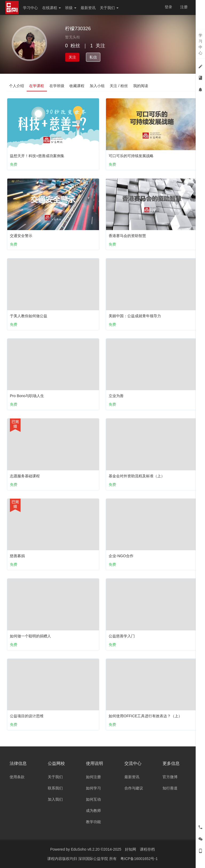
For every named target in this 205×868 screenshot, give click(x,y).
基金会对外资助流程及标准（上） (137, 476)
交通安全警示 (21, 236)
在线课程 (52, 8)
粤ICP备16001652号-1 (139, 859)
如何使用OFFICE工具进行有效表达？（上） (145, 716)
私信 (93, 57)
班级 (71, 8)
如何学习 (93, 788)
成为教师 (93, 811)
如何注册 (93, 777)
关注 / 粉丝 (120, 86)
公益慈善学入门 (122, 636)
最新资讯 (88, 8)
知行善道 (170, 788)
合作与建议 (134, 788)
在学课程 (37, 86)
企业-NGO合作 (121, 556)
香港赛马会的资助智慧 (127, 236)
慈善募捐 (17, 556)
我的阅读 (141, 86)
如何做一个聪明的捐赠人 (30, 636)
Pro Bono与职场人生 (27, 396)
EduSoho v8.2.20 (85, 849)
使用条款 (17, 777)
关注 (72, 57)
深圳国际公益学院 (94, 859)
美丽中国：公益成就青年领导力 (135, 316)
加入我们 (55, 799)
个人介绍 (17, 86)
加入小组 (98, 86)
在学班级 (57, 86)
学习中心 (30, 8)
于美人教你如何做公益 (29, 316)
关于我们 (109, 8)
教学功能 (93, 822)
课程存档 (147, 849)
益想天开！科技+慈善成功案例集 (37, 156)
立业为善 (116, 396)
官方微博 (170, 777)
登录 (168, 7)
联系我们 (55, 788)
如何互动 (93, 799)
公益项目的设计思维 (27, 716)
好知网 (131, 849)
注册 (184, 7)
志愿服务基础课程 (25, 476)
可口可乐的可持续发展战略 (131, 156)
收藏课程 (77, 86)
